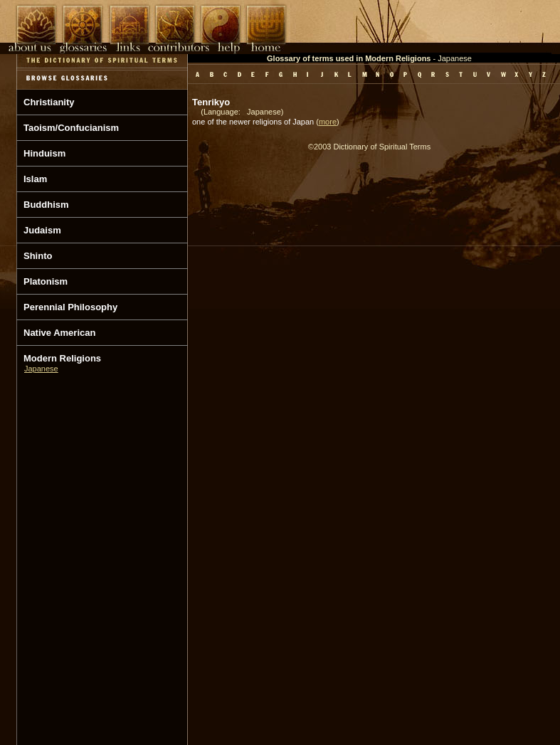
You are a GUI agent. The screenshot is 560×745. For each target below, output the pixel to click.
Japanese (41, 369)
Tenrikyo (211, 102)
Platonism (46, 281)
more (328, 122)
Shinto (38, 256)
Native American (59, 333)
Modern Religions (62, 358)
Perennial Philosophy (70, 307)
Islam (35, 179)
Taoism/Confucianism (71, 128)
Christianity (49, 102)
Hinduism (44, 153)
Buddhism (46, 205)
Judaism (42, 230)
